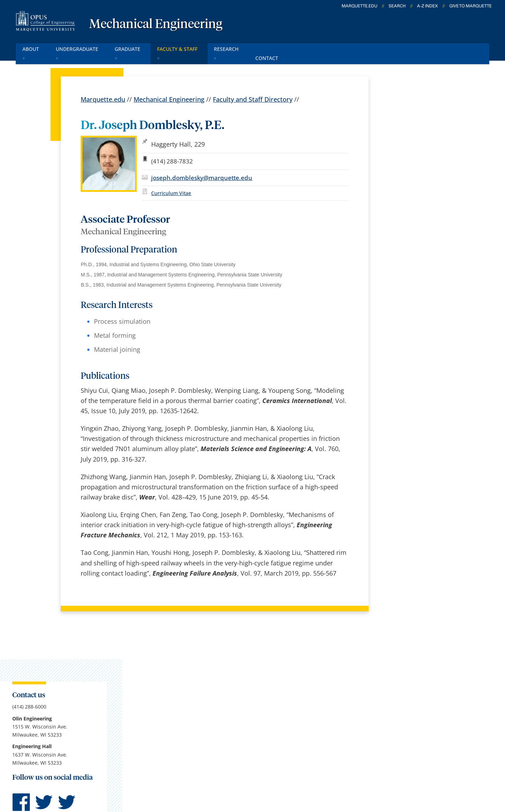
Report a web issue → (400, 727)
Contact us (177, 710)
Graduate (132, 49)
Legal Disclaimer (292, 771)
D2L (251, 710)
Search (397, 6)
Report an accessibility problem (417, 324)
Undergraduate (80, 49)
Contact (273, 49)
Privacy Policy (239, 771)
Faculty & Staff (183, 49)
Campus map (181, 692)
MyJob (254, 729)
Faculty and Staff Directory (253, 90)
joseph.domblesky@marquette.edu (202, 168)
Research (233, 49)
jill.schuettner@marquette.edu (416, 352)
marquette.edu (359, 6)
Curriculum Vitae (171, 183)
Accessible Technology (446, 771)
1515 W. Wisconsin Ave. (60, 693)
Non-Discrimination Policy (363, 771)
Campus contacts (187, 673)
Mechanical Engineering (156, 25)
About (33, 49)
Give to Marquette (470, 6)
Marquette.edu (103, 90)
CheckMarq (262, 692)
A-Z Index (427, 6)
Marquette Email (270, 673)
